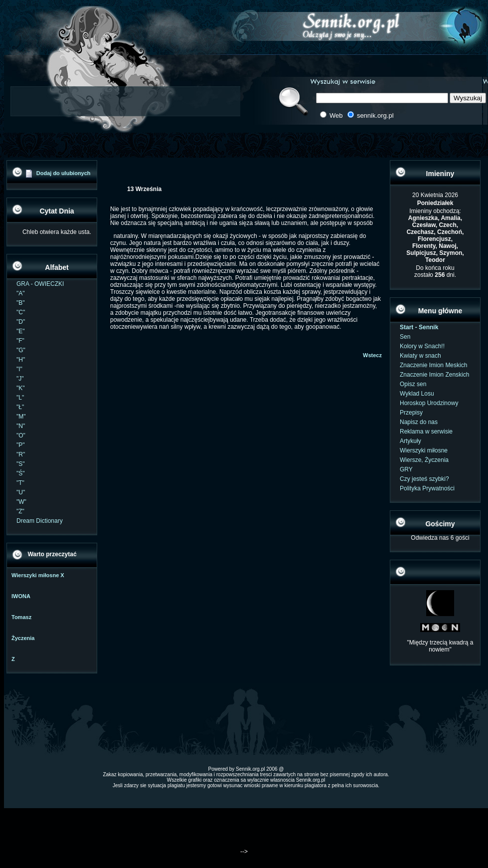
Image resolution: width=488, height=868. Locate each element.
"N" (21, 426)
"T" (20, 483)
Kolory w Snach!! (422, 346)
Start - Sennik (419, 327)
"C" (21, 312)
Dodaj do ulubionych (64, 173)
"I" (19, 369)
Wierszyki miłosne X (38, 575)
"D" (21, 322)
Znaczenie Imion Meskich (433, 365)
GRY (406, 469)
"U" (21, 492)
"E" (21, 331)
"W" (21, 502)
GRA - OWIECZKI (40, 284)
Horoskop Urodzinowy (429, 403)
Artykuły (410, 441)
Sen (405, 337)
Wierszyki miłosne (424, 450)
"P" (21, 445)
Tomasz (21, 617)
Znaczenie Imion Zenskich (434, 375)
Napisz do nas (419, 422)
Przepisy (411, 413)
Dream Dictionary (40, 521)
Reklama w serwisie (426, 432)
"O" (21, 435)
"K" (21, 388)
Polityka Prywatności (427, 488)
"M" (21, 417)
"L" (20, 398)
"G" (21, 350)
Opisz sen (413, 384)
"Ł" (20, 407)
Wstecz (372, 355)
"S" (21, 464)
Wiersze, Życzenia (424, 460)
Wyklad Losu (417, 394)
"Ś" (21, 473)
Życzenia (23, 638)
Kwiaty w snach (420, 356)
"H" (21, 360)
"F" (20, 341)
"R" (21, 454)
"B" (21, 303)
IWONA (21, 596)
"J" (20, 379)
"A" (21, 293)
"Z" (20, 511)
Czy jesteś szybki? (424, 479)
